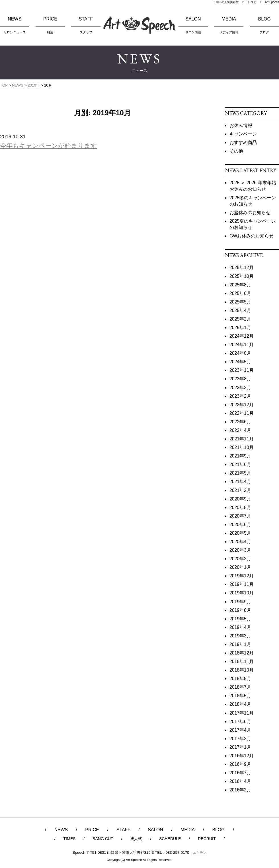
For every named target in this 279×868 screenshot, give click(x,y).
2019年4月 (240, 627)
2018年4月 (240, 704)
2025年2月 (240, 319)
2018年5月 (240, 696)
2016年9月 (240, 764)
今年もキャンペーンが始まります (49, 146)
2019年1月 (240, 644)
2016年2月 (240, 790)
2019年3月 (240, 636)
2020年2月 (240, 559)
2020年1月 (240, 567)
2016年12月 (242, 756)
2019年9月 (240, 602)
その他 (236, 151)
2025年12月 (242, 267)
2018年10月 (242, 670)
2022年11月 (242, 413)
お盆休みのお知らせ (250, 213)
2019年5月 (240, 619)
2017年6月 (240, 722)
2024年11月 (242, 345)
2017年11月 (242, 713)
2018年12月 (242, 653)
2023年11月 (242, 370)
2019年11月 (242, 584)
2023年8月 (240, 379)
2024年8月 (240, 353)
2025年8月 (240, 285)
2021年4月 (240, 482)
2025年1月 (240, 328)
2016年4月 (240, 781)
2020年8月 (240, 507)
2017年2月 (240, 739)
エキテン (200, 852)
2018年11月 (242, 661)
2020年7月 (240, 516)
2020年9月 (240, 499)
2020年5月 (240, 533)
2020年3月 (240, 550)
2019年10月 (242, 593)
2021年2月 (240, 490)
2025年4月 (240, 310)
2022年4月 (240, 430)
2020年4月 (240, 542)
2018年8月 (240, 679)
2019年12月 (242, 576)
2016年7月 (240, 773)
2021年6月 (240, 464)
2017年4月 (240, 730)
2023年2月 (240, 396)
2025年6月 (240, 293)
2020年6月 (240, 525)
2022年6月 (240, 422)
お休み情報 (241, 125)
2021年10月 (242, 447)
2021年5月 (240, 473)
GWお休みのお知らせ (252, 236)
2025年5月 (240, 302)
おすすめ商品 (243, 142)
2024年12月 (242, 336)
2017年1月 (240, 747)
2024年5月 (240, 362)
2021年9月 (240, 456)
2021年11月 (242, 439)
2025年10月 (242, 276)
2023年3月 (240, 388)
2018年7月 (240, 687)
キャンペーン (243, 134)
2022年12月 (242, 405)
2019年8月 (240, 610)
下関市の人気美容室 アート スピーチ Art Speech (246, 2)
